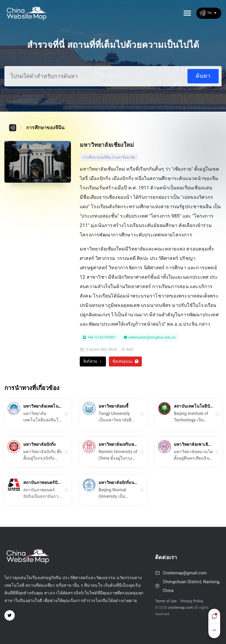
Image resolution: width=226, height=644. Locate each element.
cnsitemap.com (181, 608)
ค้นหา (203, 76)
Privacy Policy (192, 601)
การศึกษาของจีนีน (45, 128)
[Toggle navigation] (187, 13)
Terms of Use (166, 601)
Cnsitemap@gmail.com (185, 573)
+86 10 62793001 (99, 337)
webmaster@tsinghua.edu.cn (150, 337)
